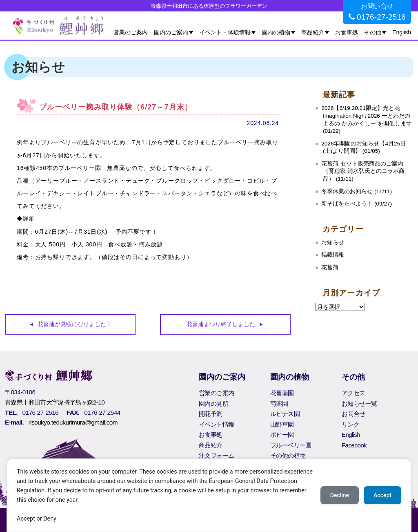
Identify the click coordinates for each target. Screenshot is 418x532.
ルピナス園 (285, 414)
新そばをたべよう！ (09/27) (357, 204)
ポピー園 (282, 435)
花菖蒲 (330, 267)
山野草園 (282, 424)
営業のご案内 (131, 32)
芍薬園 (279, 403)
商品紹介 (313, 32)
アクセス (354, 393)
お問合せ (354, 414)
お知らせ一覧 (359, 403)
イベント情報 (216, 424)
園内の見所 (213, 403)
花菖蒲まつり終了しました (221, 324)
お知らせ (333, 243)
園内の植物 (276, 32)
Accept (382, 495)
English (402, 32)
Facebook (354, 445)
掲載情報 (333, 255)
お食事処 (347, 32)
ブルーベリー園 (291, 445)
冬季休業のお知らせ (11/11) (357, 191)
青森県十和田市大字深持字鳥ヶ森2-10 (55, 402)
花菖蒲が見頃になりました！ (75, 324)
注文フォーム (216, 455)
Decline (340, 495)
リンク (350, 424)
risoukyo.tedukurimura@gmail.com (73, 422)
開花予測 (211, 414)
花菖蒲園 (282, 393)
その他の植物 (288, 455)
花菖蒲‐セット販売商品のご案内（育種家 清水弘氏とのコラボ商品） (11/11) (363, 171)
